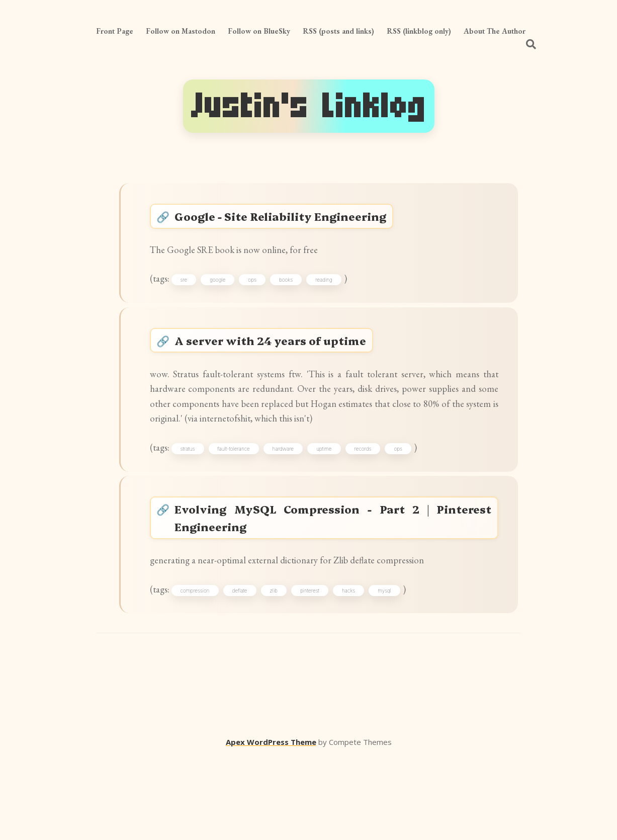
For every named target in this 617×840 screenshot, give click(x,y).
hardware (293, 509)
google (227, 295)
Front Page (115, 31)
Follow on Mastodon (181, 31)
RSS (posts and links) (338, 31)
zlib (283, 670)
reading (333, 295)
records (373, 509)
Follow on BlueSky (259, 31)
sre (193, 295)
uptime (334, 509)
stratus (197, 509)
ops (262, 295)
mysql (394, 670)
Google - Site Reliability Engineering (293, 221)
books (295, 295)
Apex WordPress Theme (271, 825)
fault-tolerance (243, 509)
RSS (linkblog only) (419, 31)
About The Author (495, 31)
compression (204, 670)
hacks (358, 670)
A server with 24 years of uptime (282, 364)
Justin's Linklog (309, 106)
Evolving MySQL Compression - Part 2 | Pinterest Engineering (334, 586)
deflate (249, 670)
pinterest (319, 670)
